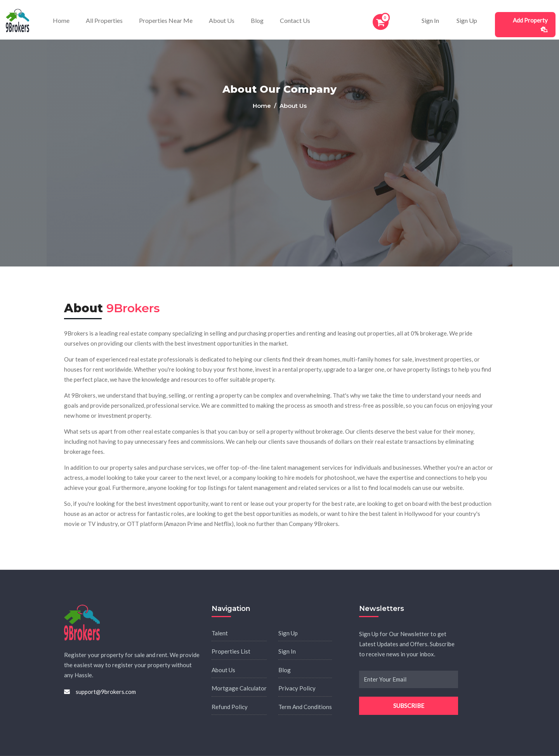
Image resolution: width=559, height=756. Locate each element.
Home (61, 20)
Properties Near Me (166, 20)
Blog (257, 20)
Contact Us (295, 20)
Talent (220, 633)
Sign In (430, 20)
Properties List (231, 651)
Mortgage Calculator (239, 688)
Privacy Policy (297, 688)
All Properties (104, 20)
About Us (222, 20)
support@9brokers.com (106, 692)
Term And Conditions (305, 707)
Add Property (530, 24)
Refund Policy (230, 707)
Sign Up (467, 20)
